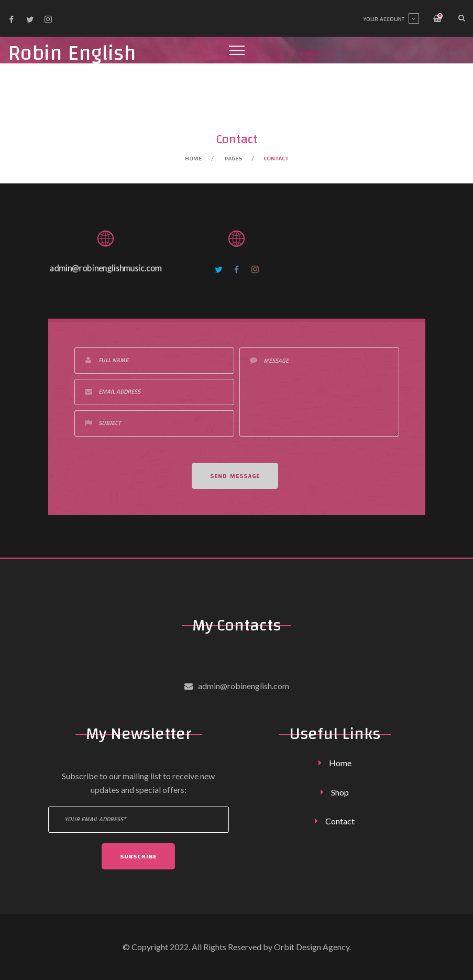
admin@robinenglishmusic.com (106, 268)
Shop (340, 792)
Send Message (235, 478)
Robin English (72, 54)
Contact (340, 821)
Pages (233, 158)
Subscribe (139, 856)
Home (193, 158)
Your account (391, 19)
